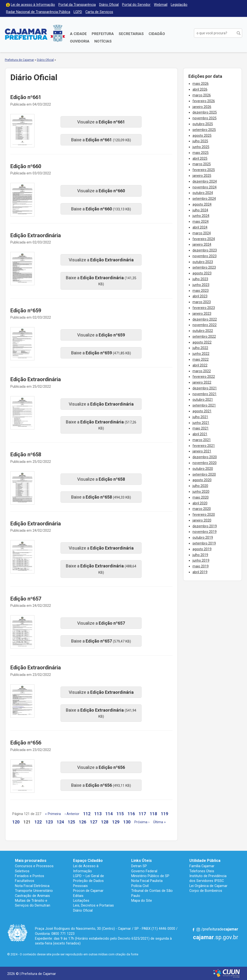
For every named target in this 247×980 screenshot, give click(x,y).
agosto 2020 (202, 480)
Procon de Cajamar (88, 891)
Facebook (193, 930)
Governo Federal (144, 871)
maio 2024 (201, 222)
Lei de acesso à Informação (33, 5)
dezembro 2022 (205, 319)
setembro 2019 (204, 543)
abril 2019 (200, 572)
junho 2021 (201, 423)
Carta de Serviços (99, 12)
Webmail (161, 5)
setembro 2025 (204, 130)
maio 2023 (201, 291)
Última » (159, 822)
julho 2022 (200, 348)
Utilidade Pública (205, 861)
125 (71, 822)
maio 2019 (201, 566)
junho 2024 (201, 216)
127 (94, 822)
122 (38, 822)
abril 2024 (200, 227)
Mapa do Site (142, 901)
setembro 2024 (204, 199)
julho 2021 (200, 417)
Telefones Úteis (202, 871)
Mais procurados (31, 861)
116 (131, 814)
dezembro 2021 (205, 388)
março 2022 (202, 371)
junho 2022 (201, 354)
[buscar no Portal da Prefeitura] (214, 33)
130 (127, 822)
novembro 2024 (205, 187)
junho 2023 (201, 285)
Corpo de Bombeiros (206, 891)
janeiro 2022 (202, 382)
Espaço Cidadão (88, 861)
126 (82, 822)
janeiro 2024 (202, 244)
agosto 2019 (202, 549)
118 (153, 814)
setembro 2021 (204, 405)
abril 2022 (200, 365)
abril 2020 (200, 503)
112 (87, 814)
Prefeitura (103, 34)
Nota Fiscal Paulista (147, 881)
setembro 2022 (204, 336)
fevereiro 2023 (204, 308)
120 (16, 822)
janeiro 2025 (202, 176)
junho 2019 (201, 560)
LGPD (78, 12)
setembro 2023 (204, 267)
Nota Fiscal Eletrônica (32, 886)
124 (60, 822)
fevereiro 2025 (204, 170)
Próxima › (142, 822)
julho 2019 (200, 555)
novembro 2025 (205, 118)
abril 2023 (200, 296)
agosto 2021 (202, 411)
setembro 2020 (204, 474)
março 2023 (202, 302)
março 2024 (202, 233)
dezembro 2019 (205, 526)
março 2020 (202, 509)
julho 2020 (200, 486)
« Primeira (53, 814)
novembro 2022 (205, 325)
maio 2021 (201, 428)
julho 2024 (200, 210)
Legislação (179, 5)
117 (142, 814)
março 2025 (202, 164)
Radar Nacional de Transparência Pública (38, 12)
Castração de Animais (32, 896)
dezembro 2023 (205, 250)
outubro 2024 (203, 193)
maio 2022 (201, 359)
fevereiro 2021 (204, 446)
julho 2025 (200, 141)
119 (165, 814)
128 (105, 822)
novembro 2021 (205, 394)
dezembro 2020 (205, 457)
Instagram (198, 930)
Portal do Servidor (136, 5)
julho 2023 (200, 279)
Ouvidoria (80, 41)
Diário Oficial (109, 5)
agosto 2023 (202, 273)
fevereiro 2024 (204, 239)
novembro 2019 (205, 532)
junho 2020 (201, 492)
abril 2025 (200, 158)
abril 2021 (200, 434)
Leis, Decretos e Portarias (93, 905)
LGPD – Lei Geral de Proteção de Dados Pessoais (89, 881)
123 (49, 822)
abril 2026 (200, 89)
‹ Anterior (72, 814)
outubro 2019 (203, 537)
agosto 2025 (202, 136)
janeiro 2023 (202, 314)
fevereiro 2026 (204, 101)
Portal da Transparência (77, 5)
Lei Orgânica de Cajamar (208, 886)
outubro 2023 (203, 262)
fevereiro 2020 (204, 515)
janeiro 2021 (202, 451)
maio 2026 (201, 84)
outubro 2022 (203, 331)
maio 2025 (201, 153)
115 (120, 814)
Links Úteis (141, 861)
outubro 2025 (203, 124)
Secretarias (131, 34)
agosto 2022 (202, 342)
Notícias (103, 41)
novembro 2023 (205, 256)
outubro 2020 (203, 469)
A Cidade (78, 34)
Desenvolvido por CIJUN (226, 973)
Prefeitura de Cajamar (35, 33)
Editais (78, 896)
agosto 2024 (202, 204)
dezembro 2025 (205, 112)
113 (98, 814)
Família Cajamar (202, 866)
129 (116, 822)
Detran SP (139, 866)
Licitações (81, 901)
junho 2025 (201, 147)
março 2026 (202, 95)
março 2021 (202, 440)
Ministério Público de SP (150, 876)
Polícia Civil (140, 886)
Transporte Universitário (34, 891)
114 (109, 814)
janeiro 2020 (202, 520)
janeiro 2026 (202, 107)
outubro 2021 (203, 400)
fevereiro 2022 (204, 377)
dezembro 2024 (205, 181)
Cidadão (157, 34)
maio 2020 (201, 497)
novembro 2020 (205, 463)
